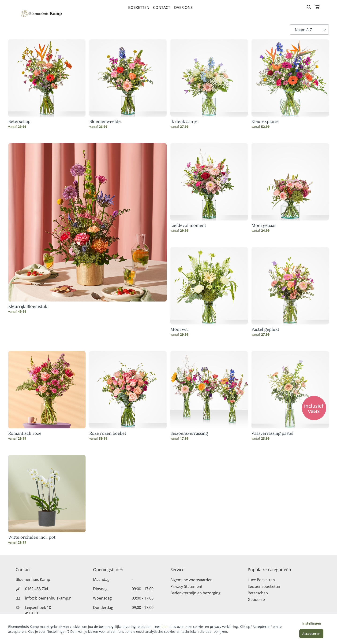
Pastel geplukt (265, 329)
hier (165, 627)
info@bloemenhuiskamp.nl (49, 598)
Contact (162, 7)
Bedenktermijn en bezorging (195, 593)
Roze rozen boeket (108, 433)
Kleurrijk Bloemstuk (28, 306)
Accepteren (311, 634)
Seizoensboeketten (265, 586)
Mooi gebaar (264, 225)
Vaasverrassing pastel (272, 433)
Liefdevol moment (188, 225)
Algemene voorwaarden (191, 580)
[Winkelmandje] (317, 7)
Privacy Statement (186, 586)
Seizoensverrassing (189, 433)
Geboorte (256, 600)
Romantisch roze (25, 433)
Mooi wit (179, 329)
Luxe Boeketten (261, 580)
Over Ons (183, 7)
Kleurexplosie (265, 121)
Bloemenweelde (105, 121)
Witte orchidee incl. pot (32, 537)
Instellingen (312, 623)
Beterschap (19, 121)
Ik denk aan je (184, 121)
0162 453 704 (37, 589)
